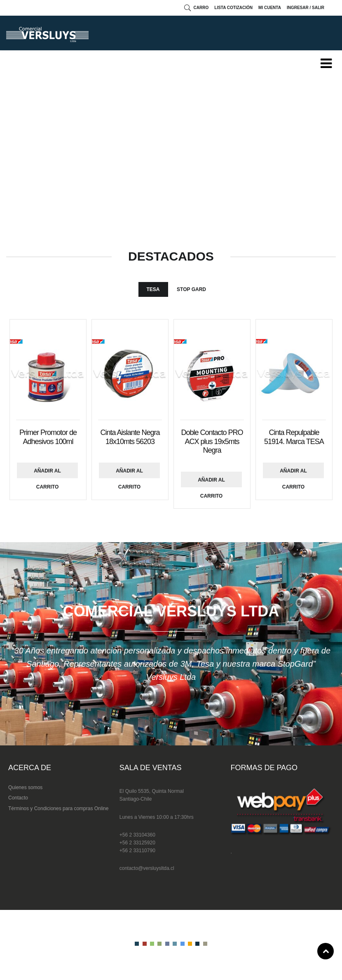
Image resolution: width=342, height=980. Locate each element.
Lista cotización (233, 8)
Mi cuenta (270, 8)
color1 (137, 944)
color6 (175, 944)
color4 (159, 944)
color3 (152, 944)
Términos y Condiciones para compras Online (58, 808)
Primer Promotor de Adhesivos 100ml (48, 437)
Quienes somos (25, 787)
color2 (145, 944)
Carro (201, 8)
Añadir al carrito (47, 473)
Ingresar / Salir (306, 8)
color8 (190, 944)
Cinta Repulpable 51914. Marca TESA (294, 437)
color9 (197, 944)
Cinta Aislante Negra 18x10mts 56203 (130, 437)
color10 (205, 944)
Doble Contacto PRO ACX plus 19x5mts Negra (212, 441)
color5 (167, 944)
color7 (183, 944)
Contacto (18, 798)
